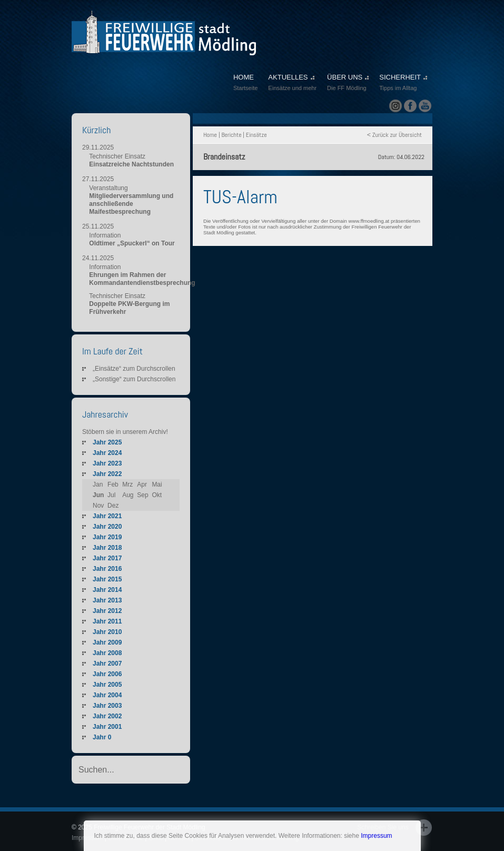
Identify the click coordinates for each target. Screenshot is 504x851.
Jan (98, 484)
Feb (113, 484)
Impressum (376, 836)
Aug (128, 495)
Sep (142, 495)
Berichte (231, 135)
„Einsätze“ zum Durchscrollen (134, 369)
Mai (157, 484)
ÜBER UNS (348, 83)
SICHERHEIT (403, 83)
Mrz (127, 484)
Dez (113, 506)
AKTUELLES (292, 83)
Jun (98, 495)
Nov (98, 506)
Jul (111, 495)
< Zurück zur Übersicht (394, 135)
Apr (142, 484)
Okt (157, 495)
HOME (245, 83)
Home (210, 135)
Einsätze (256, 135)
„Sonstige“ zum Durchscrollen (134, 379)
